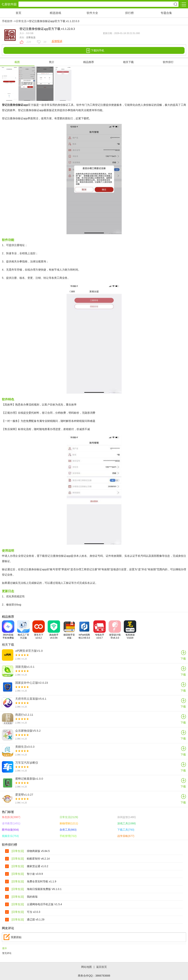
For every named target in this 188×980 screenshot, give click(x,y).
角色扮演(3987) (11, 817)
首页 (18, 13)
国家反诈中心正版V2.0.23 (32, 683)
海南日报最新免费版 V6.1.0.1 (44, 889)
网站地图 (86, 967)
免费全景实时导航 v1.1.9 (42, 881)
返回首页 (102, 967)
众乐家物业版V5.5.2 (28, 731)
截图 (17, 62)
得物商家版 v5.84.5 (38, 851)
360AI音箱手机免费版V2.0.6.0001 (8, 630)
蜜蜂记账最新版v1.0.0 (29, 779)
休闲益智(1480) (126, 817)
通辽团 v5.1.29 (36, 919)
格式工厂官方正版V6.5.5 (23, 630)
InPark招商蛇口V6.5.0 (84, 630)
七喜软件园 (9, 4)
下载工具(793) (126, 830)
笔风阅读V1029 (130, 630)
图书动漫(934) (10, 830)
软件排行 (168, 62)
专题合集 (166, 13)
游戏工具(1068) (126, 823)
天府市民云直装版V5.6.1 (31, 699)
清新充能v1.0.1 (25, 667)
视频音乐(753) (10, 836)
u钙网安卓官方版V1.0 (29, 651)
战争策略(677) (126, 836)
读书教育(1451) (11, 823)
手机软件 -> (9, 21)
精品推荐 (89, 62)
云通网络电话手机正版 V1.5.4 (44, 904)
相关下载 (128, 62)
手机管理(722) (68, 836)
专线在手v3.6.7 (100, 630)
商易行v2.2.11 (24, 715)
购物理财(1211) (69, 823)
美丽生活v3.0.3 (25, 747)
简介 (52, 62)
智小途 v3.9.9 (35, 874)
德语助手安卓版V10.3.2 (69, 630)
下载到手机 (94, 51)
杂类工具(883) (68, 830)
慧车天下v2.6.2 (39, 630)
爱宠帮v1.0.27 (24, 795)
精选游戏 (55, 13)
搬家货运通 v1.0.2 (38, 866)
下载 (183, 655)
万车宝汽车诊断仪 (27, 763)
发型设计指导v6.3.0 (115, 630)
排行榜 (129, 13)
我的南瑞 (32, 897)
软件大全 (92, 13)
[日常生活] (18, 851)
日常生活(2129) (69, 817)
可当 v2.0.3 (34, 912)
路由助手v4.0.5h (54, 630)
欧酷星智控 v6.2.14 (38, 859)
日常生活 (21, 21)
